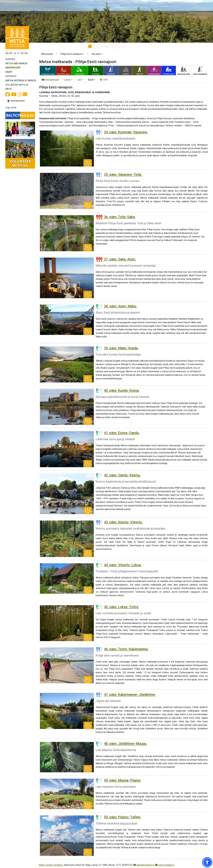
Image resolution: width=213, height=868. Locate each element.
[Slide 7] (118, 46)
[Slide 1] (90, 46)
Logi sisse (11, 107)
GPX (104, 80)
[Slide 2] (95, 46)
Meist (9, 89)
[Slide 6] (114, 46)
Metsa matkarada (16, 63)
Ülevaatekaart (50, 80)
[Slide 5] (109, 46)
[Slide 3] (99, 46)
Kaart (9, 72)
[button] (72, 55)
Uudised (10, 59)
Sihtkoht (11, 76)
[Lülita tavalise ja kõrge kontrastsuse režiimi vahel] (16, 101)
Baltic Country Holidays (51, 865)
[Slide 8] (123, 46)
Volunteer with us (17, 85)
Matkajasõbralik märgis (21, 81)
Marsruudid (13, 68)
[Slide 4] (104, 46)
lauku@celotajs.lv (144, 865)
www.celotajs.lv (165, 865)
